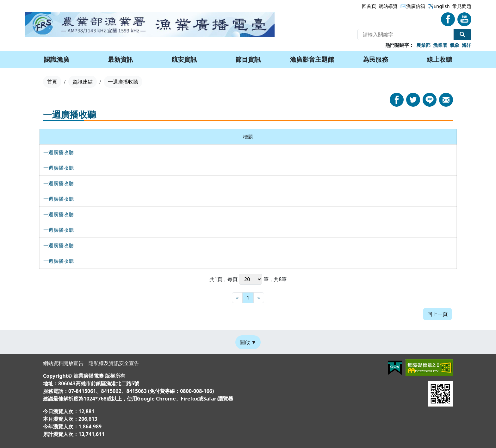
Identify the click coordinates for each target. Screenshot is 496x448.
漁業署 (440, 45)
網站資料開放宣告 (63, 363)
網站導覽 (388, 6)
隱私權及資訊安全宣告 (114, 363)
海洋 (467, 45)
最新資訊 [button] (121, 59)
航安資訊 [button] (184, 59)
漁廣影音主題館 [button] (312, 59)
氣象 (455, 45)
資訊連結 (83, 82)
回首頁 (369, 6)
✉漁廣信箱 (413, 6)
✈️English (439, 6)
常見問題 (462, 6)
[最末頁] (259, 298)
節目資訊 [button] (248, 59)
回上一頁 (437, 314)
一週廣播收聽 (59, 152)
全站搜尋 (462, 35)
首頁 (52, 82)
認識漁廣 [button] (57, 59)
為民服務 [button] (375, 59)
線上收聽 (439, 59)
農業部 (423, 45)
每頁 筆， (251, 279)
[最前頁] (237, 298)
